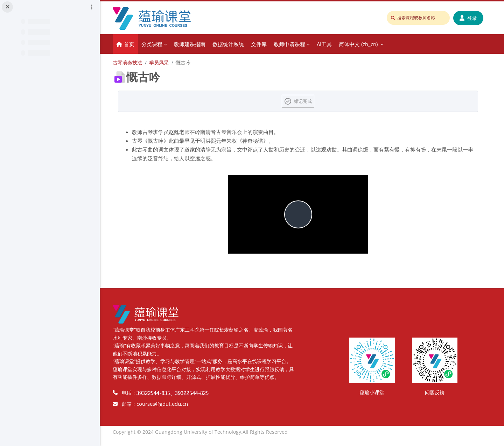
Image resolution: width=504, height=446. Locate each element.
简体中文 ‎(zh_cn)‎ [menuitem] (366, 44)
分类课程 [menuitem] (159, 44)
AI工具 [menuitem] (332, 44)
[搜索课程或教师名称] (419, 18)
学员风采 (166, 62)
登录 (469, 18)
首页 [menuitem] (136, 44)
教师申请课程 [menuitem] (297, 44)
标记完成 (307, 101)
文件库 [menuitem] (266, 44)
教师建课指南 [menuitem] (197, 44)
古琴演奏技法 (135, 62)
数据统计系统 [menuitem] (236, 44)
